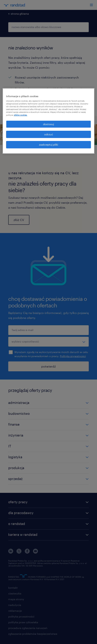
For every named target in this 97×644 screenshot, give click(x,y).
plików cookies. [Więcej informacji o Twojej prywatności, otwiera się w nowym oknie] (21, 115)
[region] (49, 121)
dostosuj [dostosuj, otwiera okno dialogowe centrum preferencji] (48, 124)
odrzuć (49, 134)
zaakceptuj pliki (48, 145)
